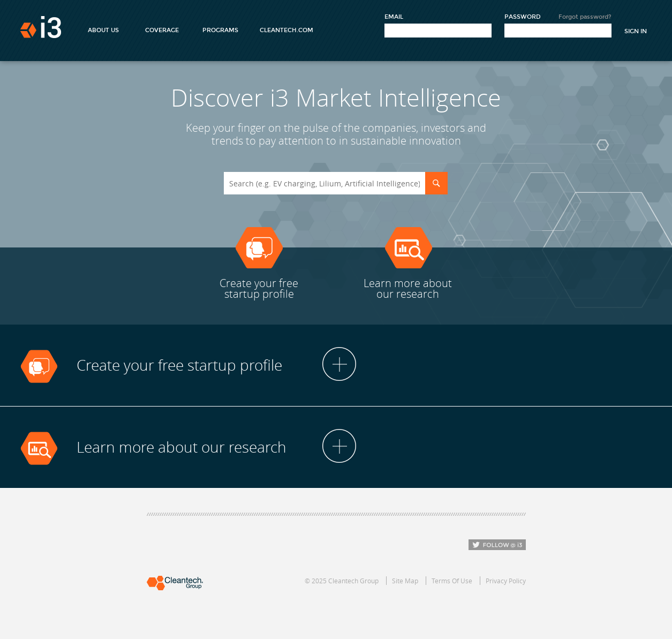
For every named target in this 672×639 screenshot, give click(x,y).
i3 (41, 27)
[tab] (336, 366)
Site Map (405, 581)
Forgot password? (585, 17)
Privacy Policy (506, 581)
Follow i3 (497, 545)
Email (394, 17)
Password (523, 17)
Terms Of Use (452, 581)
